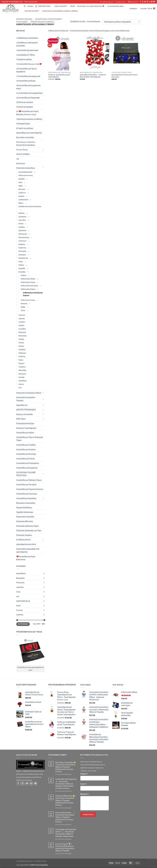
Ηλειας (21, 224)
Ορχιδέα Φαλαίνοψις (25, 512)
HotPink (20, 615)
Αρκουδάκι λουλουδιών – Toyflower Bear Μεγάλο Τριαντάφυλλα (93, 76)
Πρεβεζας (22, 349)
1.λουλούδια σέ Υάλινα (26, 55)
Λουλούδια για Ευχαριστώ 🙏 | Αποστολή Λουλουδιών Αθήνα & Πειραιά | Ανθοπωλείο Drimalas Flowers (66, 784)
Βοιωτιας (22, 189)
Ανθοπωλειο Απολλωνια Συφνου (33, 294)
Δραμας (21, 196)
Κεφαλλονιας (23, 258)
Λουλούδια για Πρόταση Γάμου (29, 480)
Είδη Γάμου (21, 419)
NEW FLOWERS (23, 154)
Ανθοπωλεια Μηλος (28, 279)
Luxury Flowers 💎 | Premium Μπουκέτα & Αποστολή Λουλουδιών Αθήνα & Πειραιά (65, 847)
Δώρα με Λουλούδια (25, 414)
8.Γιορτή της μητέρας (25, 128)
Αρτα (20, 182)
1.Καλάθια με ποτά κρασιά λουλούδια (27, 44)
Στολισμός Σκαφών (24, 535)
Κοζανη (21, 265)
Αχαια (21, 186)
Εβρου (21, 203)
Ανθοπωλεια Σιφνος (42, 22)
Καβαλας (22, 244)
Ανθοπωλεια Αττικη (26, 175)
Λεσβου (21, 325)
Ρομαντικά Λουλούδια (25, 517)
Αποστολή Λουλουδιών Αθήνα (29, 393)
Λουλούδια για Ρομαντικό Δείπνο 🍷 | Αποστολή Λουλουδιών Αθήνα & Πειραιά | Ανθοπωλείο (66, 833)
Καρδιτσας (22, 248)
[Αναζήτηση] (25, 6)
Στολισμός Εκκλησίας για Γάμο (29, 530)
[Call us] (150, 2)
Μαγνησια (22, 332)
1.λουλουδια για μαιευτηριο (27, 50)
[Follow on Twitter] (145, 2)
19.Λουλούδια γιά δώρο (26, 81)
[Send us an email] (147, 2)
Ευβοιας (22, 213)
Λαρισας (22, 318)
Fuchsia (19, 610)
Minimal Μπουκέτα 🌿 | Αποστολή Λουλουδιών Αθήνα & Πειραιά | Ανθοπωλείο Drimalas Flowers (65, 817)
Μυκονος (24, 303)
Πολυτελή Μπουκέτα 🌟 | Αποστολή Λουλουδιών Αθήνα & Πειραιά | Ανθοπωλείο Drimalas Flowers (66, 800)
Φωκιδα (21, 377)
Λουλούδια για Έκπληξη (26, 454)
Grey (18, 592)
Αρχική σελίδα (24, 19)
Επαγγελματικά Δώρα (25, 423)
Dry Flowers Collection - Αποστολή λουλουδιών (26, 143)
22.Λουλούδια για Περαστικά (28, 98)
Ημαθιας (22, 227)
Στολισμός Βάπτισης (25, 521)
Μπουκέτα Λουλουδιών (26, 503)
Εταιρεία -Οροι (121, 2)
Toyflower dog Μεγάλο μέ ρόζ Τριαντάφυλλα (59, 76)
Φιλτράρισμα (23, 624)
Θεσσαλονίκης (24, 237)
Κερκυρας (22, 255)
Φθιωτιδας (22, 370)
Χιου (20, 388)
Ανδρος (24, 275)
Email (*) (83, 784)
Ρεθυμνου (22, 353)
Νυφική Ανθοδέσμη (24, 507)
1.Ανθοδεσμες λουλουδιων (27, 38)
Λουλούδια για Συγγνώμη (27, 494)
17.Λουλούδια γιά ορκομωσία (28, 76)
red (18, 159)
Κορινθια (22, 268)
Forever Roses (43, 6)
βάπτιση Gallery (33, 11)
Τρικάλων (22, 367)
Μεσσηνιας (23, 336)
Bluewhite (20, 578)
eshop (73, 6)
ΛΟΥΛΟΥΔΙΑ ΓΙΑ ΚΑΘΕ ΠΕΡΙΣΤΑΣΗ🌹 (91, 6)
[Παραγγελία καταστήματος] (122, 22)
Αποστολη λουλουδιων (48, 19)
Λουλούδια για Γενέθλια (26, 445)
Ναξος (23, 307)
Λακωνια (22, 315)
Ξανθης (21, 339)
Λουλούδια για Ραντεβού (26, 484)
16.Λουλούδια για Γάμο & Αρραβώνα (27, 70)
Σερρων (21, 363)
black (18, 605)
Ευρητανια (22, 217)
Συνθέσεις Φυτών (23, 540)
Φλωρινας (22, 374)
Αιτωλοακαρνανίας (25, 172)
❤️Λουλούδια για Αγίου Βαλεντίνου (26, 558)
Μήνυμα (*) (85, 794)
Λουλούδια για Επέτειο (26, 459)
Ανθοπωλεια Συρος (28, 300)
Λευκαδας (22, 329)
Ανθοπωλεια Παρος (28, 282)
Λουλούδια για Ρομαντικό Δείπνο (30, 489)
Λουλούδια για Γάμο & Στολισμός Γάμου (30, 439)
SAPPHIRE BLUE (23, 601)
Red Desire (21, 163)
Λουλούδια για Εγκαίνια (26, 449)
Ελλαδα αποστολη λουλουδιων (30, 206)
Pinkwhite (20, 582)
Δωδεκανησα (23, 200)
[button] (133, 2)
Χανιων (21, 384)
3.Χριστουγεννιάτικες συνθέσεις (29, 119)
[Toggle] (43, 150)
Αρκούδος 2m (22, 405)
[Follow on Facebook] (140, 2)
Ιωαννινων (22, 241)
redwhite (20, 587)
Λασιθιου (22, 322)
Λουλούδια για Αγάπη (25, 433)
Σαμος (21, 360)
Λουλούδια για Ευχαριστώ (27, 468)
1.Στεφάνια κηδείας (24, 59)
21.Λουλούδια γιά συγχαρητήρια (29, 93)
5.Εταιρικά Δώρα (23, 124)
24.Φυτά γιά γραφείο (25, 107)
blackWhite (21, 573)
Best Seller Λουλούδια (25, 137)
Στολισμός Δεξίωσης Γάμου (28, 526)
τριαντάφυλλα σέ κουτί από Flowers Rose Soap (125, 76)
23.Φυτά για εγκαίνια (25, 102)
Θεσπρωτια (23, 234)
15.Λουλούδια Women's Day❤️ (29, 64)
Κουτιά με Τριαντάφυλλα (26, 428)
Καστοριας (22, 251)
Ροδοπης (22, 356)
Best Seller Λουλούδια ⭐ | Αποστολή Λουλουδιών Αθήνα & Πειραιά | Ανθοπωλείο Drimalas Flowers (66, 767)
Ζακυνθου (22, 220)
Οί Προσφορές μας (116, 6)
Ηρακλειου (22, 230)
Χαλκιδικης (23, 381)
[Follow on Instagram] (143, 2)
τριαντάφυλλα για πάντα (26, 544)
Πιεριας (21, 346)
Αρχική (30, 6)
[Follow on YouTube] (154, 2)
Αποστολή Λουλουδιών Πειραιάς (26, 399)
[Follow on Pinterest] (152, 2)
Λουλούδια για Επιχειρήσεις (28, 463)
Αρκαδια (22, 179)
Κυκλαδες (22, 22)
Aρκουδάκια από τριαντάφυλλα (29, 133)
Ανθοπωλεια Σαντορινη (29, 286)
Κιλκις (21, 261)
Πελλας (21, 343)
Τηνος (23, 310)
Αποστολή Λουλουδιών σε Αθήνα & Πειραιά (60, 11)
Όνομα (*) (84, 774)
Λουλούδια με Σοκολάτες (26, 498)
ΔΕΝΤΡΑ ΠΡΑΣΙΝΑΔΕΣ (26, 410)
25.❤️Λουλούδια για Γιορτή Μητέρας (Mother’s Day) (27, 113)
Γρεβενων (22, 193)
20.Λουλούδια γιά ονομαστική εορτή (28, 87)
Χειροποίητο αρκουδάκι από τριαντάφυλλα (28, 550)
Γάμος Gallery (61, 6)
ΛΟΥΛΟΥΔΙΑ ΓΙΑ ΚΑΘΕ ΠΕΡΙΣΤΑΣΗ (26, 474)
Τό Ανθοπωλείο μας (107, 2)
